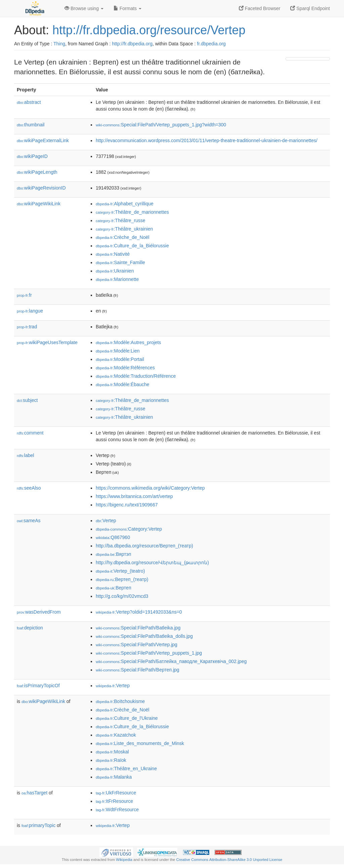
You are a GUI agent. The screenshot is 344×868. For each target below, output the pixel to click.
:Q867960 (113, 537)
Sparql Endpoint (310, 8)
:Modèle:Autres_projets (128, 342)
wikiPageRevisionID (41, 188)
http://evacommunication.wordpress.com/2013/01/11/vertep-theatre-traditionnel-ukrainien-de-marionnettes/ (207, 140)
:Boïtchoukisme (120, 701)
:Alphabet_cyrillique (125, 204)
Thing (59, 44)
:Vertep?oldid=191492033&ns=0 (139, 612)
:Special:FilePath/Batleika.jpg (138, 628)
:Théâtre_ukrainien (124, 229)
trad (27, 327)
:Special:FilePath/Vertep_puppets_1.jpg (149, 653)
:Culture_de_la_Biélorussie (132, 246)
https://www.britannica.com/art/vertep (134, 496)
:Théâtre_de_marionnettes (132, 212)
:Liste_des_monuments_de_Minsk (140, 743)
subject (27, 400)
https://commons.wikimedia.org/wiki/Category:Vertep (150, 488)
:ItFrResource (114, 801)
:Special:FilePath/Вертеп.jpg (138, 670)
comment (30, 433)
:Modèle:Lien (118, 351)
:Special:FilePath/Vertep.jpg (137, 645)
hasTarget (34, 793)
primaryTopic (38, 825)
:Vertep (106, 521)
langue (30, 311)
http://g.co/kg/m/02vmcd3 (122, 596)
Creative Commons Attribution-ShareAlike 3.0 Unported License (229, 860)
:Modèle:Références (125, 368)
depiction (30, 628)
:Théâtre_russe (121, 220)
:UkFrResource (116, 793)
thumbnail (31, 125)
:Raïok (111, 760)
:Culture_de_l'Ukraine (127, 718)
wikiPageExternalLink (43, 140)
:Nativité (113, 254)
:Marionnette (117, 279)
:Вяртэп (113, 554)
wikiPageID (32, 156)
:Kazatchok (116, 735)
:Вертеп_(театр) (122, 579)
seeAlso (29, 488)
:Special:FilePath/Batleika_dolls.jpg (144, 636)
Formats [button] (127, 8)
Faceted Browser (260, 8)
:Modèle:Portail (120, 359)
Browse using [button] (84, 8)
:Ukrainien (115, 271)
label (25, 455)
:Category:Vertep (129, 529)
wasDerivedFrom (39, 612)
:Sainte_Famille (120, 262)
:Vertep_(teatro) (120, 571)
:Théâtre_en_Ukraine (126, 769)
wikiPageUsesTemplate (47, 342)
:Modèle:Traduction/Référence (136, 376)
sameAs (29, 521)
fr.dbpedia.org (211, 44)
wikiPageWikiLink (39, 204)
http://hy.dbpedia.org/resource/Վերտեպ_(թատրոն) (152, 563)
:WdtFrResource (117, 810)
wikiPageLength (37, 172)
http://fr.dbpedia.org (132, 44)
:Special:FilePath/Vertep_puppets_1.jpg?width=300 (161, 125)
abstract (29, 102)
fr (24, 295)
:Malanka (114, 777)
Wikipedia (124, 860)
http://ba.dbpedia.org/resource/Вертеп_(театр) (144, 546)
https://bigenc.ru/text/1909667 (127, 505)
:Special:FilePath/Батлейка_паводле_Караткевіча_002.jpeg (171, 661)
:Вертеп (113, 588)
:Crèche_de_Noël (122, 237)
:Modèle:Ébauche (122, 384)
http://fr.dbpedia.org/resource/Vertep (149, 30)
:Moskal (112, 752)
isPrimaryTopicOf (38, 686)
